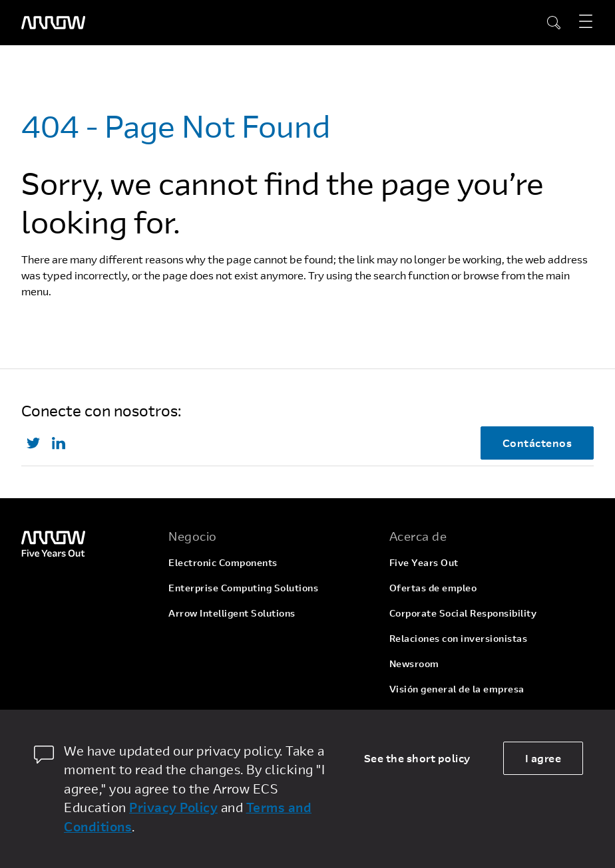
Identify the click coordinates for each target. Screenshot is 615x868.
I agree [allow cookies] (543, 758)
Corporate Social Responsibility (463, 613)
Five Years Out (424, 562)
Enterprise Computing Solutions (243, 588)
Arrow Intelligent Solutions (232, 613)
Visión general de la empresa (457, 689)
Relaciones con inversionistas (459, 638)
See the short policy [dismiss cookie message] (417, 758)
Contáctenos (537, 443)
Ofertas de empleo (433, 588)
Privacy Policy (173, 807)
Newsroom (414, 663)
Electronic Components (223, 562)
